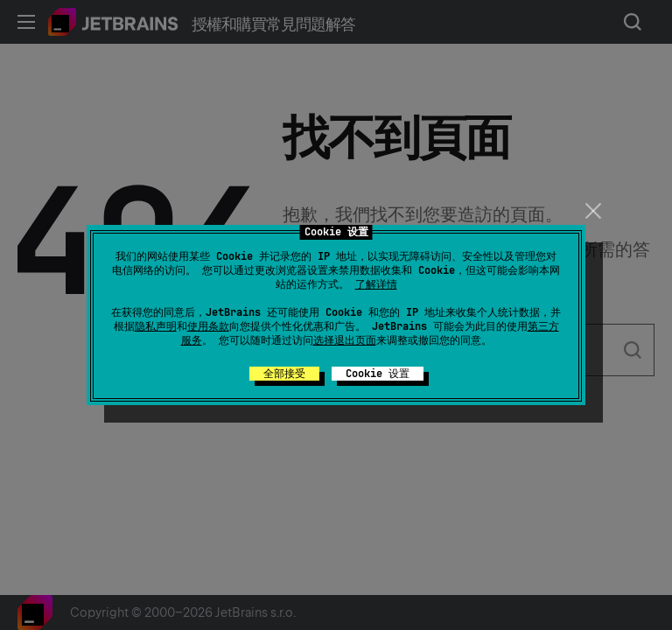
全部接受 (284, 374)
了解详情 (376, 284)
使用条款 (208, 326)
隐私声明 (156, 326)
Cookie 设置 (378, 374)
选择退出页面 (345, 340)
